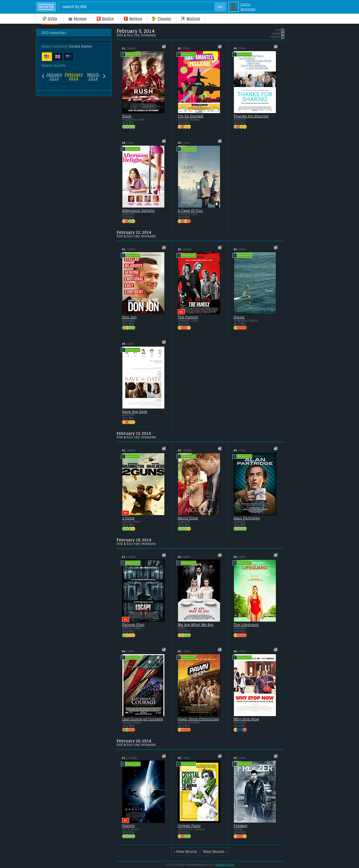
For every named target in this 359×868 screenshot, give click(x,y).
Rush (127, 116)
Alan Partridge (247, 518)
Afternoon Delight (138, 211)
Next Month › (215, 852)
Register (248, 9)
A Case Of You (190, 211)
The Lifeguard (246, 625)
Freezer (241, 826)
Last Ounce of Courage (143, 719)
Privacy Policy (225, 865)
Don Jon (129, 317)
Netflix (105, 19)
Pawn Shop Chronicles (198, 719)
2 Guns (128, 518)
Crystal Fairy (189, 826)
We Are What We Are (196, 625)
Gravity (128, 826)
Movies (78, 19)
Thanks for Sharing (251, 116)
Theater (162, 19)
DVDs (50, 19)
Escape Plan (133, 625)
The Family (188, 317)
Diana (239, 317)
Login (245, 4)
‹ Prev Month (186, 852)
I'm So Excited (191, 116)
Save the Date (135, 412)
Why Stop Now (246, 719)
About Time (188, 518)
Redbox (133, 19)
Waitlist (191, 19)
